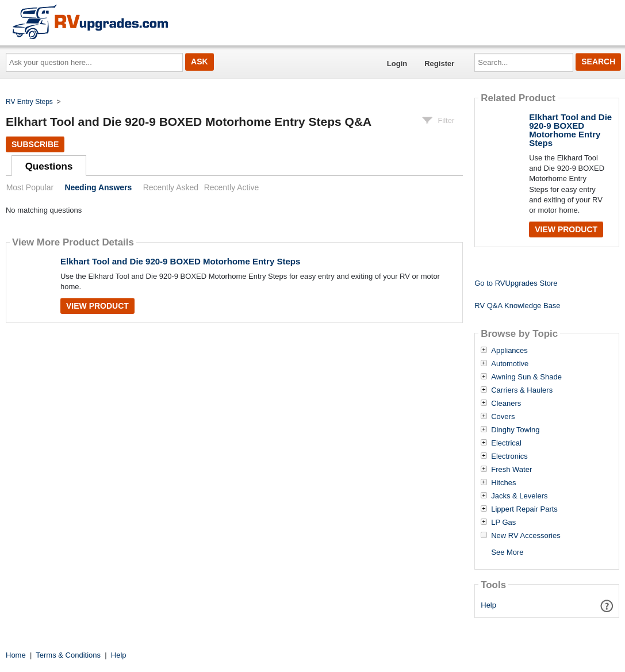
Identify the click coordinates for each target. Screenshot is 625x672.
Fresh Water (511, 470)
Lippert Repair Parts (524, 509)
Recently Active (232, 187)
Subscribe (35, 144)
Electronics (509, 456)
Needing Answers (98, 187)
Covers (503, 417)
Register (439, 64)
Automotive (510, 364)
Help (488, 605)
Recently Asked (171, 187)
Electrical (506, 443)
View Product (97, 306)
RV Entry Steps (29, 102)
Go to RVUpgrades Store (516, 283)
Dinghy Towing (515, 430)
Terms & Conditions (68, 655)
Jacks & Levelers (519, 496)
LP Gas (503, 523)
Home (16, 655)
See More (507, 552)
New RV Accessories (526, 536)
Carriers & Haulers (522, 390)
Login (397, 64)
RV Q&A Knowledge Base (517, 306)
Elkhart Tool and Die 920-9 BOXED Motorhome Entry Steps (180, 261)
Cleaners (506, 404)
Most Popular (30, 187)
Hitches (503, 483)
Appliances (509, 351)
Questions (49, 166)
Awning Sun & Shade (526, 377)
